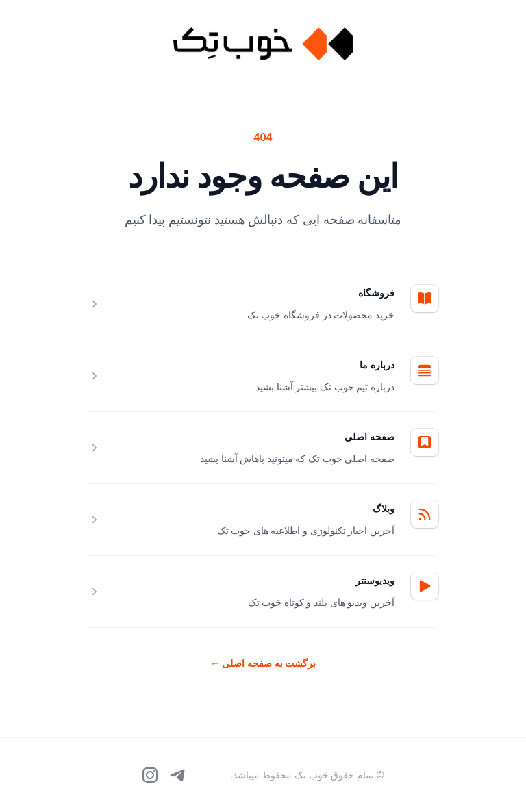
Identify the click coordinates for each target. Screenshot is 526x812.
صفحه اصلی (370, 436)
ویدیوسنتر (375, 580)
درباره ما (377, 365)
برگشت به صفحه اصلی (263, 663)
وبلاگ (384, 508)
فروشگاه (376, 293)
